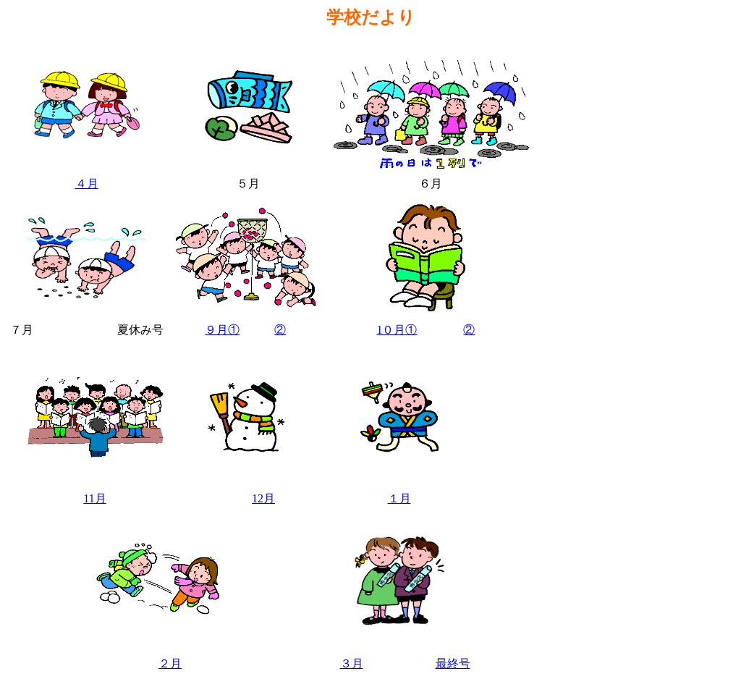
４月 (87, 184)
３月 (352, 663)
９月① (222, 330)
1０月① (397, 330)
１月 (399, 498)
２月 (170, 663)
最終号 (453, 663)
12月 (263, 498)
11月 (94, 498)
